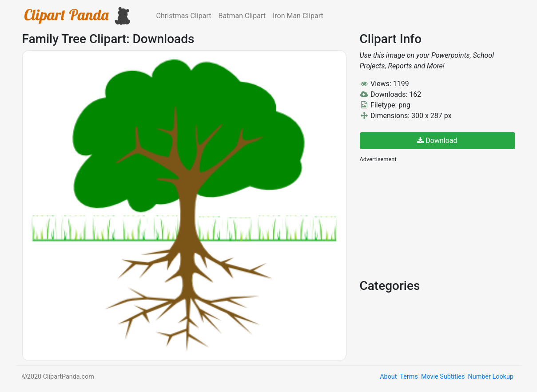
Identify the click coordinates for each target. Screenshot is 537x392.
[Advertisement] (426, 220)
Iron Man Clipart (298, 16)
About (388, 377)
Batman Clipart (242, 16)
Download (437, 141)
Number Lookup (490, 377)
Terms (409, 377)
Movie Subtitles (443, 377)
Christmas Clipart (184, 16)
